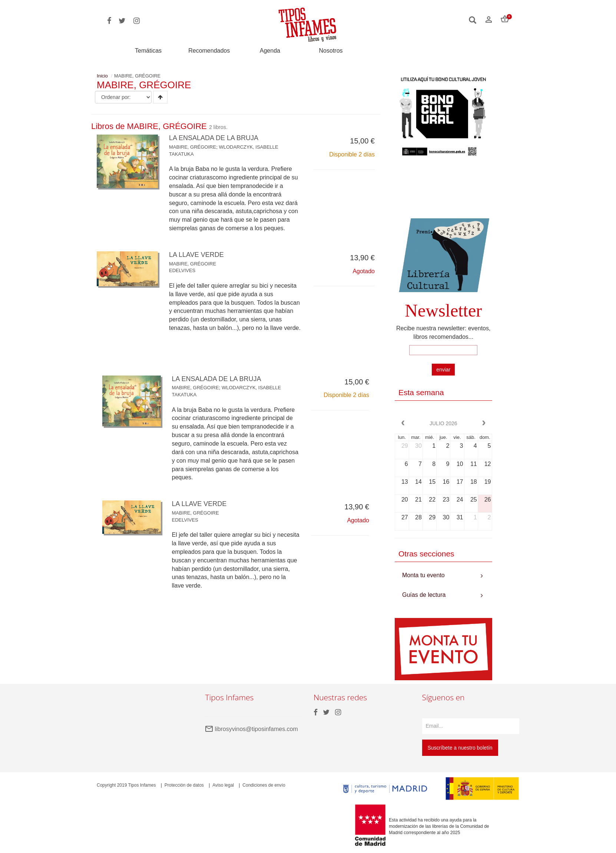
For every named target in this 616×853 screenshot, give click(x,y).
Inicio (102, 76)
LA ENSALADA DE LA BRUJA (214, 138)
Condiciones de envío (264, 785)
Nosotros (331, 51)
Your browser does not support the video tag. (443, 191)
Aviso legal (223, 785)
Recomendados (209, 51)
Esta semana (421, 392)
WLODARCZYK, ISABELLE (248, 147)
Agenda (270, 51)
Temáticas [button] (148, 51)
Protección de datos (184, 785)
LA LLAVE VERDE (196, 255)
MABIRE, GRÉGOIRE (193, 147)
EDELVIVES (182, 270)
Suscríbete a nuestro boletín (460, 748)
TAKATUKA (181, 154)
